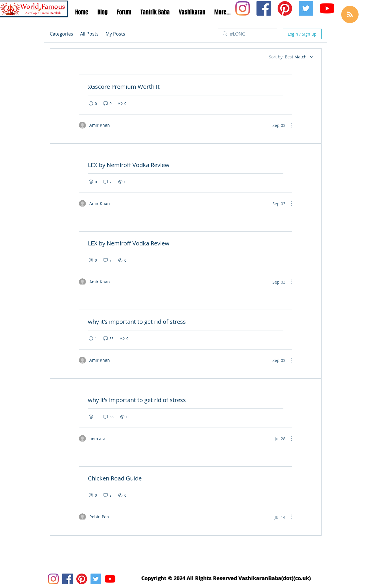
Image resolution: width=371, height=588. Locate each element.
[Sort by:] (292, 57)
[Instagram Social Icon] (243, 8)
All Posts (89, 34)
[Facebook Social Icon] (264, 8)
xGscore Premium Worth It (124, 87)
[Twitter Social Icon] (306, 8)
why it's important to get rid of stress (137, 322)
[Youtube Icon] (327, 8)
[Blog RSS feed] (350, 15)
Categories (61, 34)
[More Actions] (289, 125)
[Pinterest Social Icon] (285, 8)
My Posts (115, 34)
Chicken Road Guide (115, 478)
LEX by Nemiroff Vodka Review (129, 165)
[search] (248, 34)
